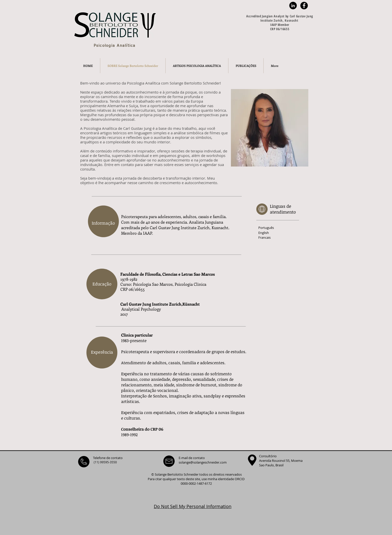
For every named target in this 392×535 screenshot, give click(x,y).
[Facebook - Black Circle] (304, 6)
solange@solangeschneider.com (203, 462)
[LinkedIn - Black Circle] (293, 6)
